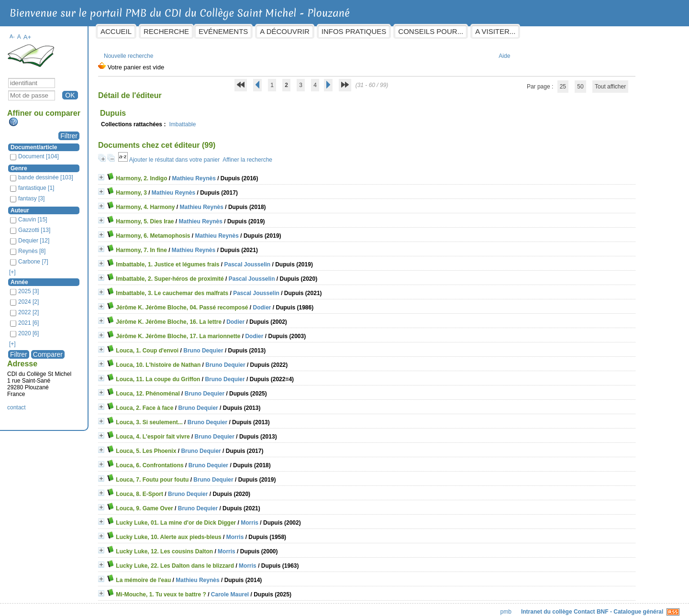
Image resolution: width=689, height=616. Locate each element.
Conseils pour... (478, 31)
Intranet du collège (500, 607)
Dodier (309, 303)
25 (537, 82)
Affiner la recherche (294, 155)
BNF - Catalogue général (583, 607)
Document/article (81, 143)
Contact (538, 607)
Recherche (213, 31)
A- (59, 32)
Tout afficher (584, 82)
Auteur (67, 206)
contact (63, 403)
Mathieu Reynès (240, 174)
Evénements (270, 31)
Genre (66, 164)
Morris (296, 518)
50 (554, 82)
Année (66, 277)
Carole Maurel (276, 590)
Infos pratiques (400, 31)
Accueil (163, 31)
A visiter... (542, 31)
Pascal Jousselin (294, 260)
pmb (459, 607)
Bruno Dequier (250, 346)
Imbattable (229, 120)
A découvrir (331, 31)
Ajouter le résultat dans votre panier (221, 155)
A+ (74, 32)
